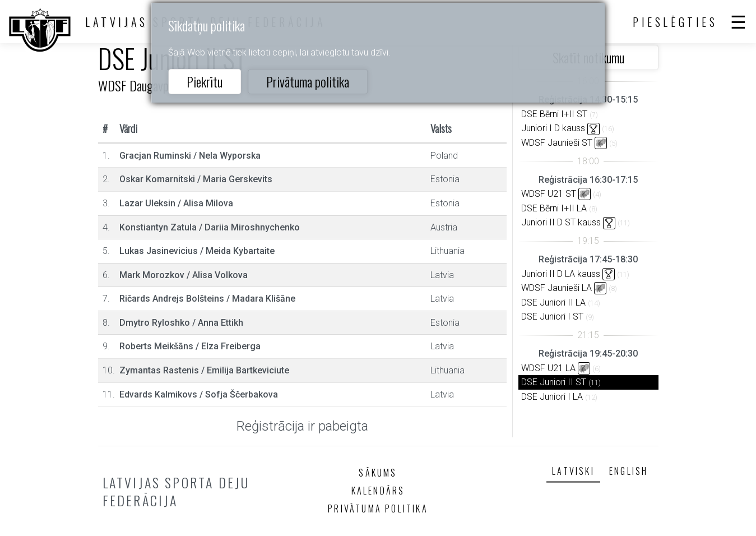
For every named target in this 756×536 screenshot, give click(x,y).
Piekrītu (205, 81)
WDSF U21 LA (548, 368)
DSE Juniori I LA (552, 397)
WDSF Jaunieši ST (557, 143)
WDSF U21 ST (549, 194)
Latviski (573, 471)
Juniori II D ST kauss (561, 222)
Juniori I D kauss (553, 128)
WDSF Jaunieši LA (556, 288)
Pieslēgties (675, 22)
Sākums (378, 473)
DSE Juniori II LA (553, 302)
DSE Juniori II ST (554, 382)
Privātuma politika (308, 81)
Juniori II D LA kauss (561, 274)
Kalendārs (378, 491)
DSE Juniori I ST (552, 316)
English (629, 471)
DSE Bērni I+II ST (554, 114)
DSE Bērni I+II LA (554, 208)
